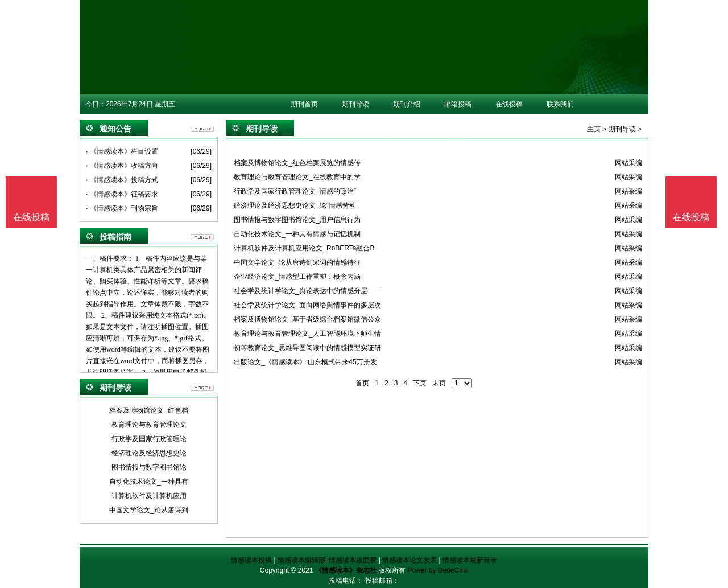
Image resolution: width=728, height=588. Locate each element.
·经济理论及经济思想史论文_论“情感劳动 (294, 205)
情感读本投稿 (251, 560)
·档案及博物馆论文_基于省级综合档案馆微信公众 (307, 319)
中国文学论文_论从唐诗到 (149, 510)
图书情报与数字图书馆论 (149, 467)
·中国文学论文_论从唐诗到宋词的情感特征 (296, 262)
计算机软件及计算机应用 (149, 496)
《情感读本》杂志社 (346, 570)
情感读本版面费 (353, 560)
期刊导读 (355, 104)
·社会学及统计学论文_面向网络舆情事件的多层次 (307, 305)
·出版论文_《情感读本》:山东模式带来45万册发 (305, 362)
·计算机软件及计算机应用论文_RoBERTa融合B (303, 248)
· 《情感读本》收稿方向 (122, 166)
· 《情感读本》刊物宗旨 (122, 208)
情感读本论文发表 (409, 560)
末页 (439, 383)
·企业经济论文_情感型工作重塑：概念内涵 (296, 277)
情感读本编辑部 (301, 560)
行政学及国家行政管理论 (149, 439)
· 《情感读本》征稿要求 (122, 194)
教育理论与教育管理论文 (149, 425)
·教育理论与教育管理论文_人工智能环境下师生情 (307, 334)
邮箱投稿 (458, 104)
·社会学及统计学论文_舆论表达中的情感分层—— (307, 291)
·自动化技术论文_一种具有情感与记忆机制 (296, 234)
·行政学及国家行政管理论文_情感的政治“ (294, 191)
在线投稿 (509, 104)
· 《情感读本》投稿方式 (122, 180)
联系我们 (560, 104)
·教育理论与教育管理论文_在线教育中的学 (296, 177)
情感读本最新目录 (470, 560)
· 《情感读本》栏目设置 (122, 151)
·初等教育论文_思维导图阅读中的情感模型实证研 (307, 348)
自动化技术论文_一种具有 (149, 482)
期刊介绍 (407, 104)
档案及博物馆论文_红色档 (149, 410)
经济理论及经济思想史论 (149, 453)
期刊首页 (304, 104)
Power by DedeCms (438, 570)
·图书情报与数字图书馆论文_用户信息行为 (296, 220)
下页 (420, 383)
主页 (594, 129)
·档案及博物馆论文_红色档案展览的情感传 (296, 163)
